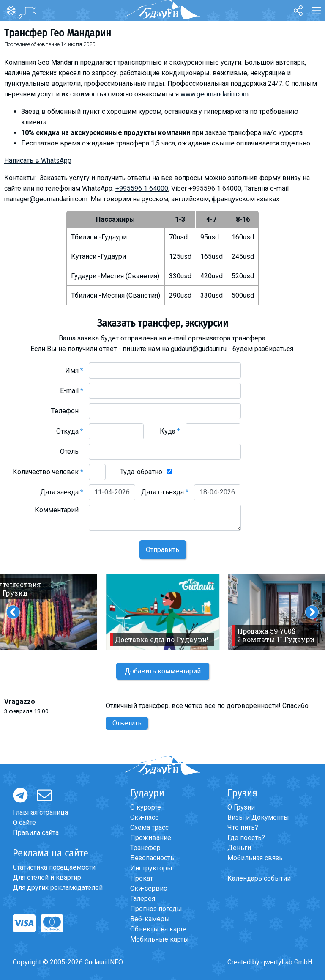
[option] (163, 612)
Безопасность (152, 858)
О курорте (146, 807)
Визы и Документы (258, 817)
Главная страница (40, 812)
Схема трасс (149, 828)
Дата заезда (62, 492)
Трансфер (145, 848)
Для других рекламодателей (58, 888)
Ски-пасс (144, 817)
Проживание (151, 838)
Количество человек (48, 472)
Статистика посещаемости (54, 867)
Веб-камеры (150, 919)
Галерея (143, 899)
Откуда (70, 431)
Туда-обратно (141, 472)
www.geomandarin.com (214, 94)
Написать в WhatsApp (38, 161)
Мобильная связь (255, 858)
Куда (170, 431)
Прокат (142, 878)
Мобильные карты (160, 939)
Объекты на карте (158, 929)
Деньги (239, 848)
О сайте (24, 822)
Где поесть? (246, 838)
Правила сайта (36, 833)
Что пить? (243, 828)
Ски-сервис (149, 888)
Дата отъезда (165, 492)
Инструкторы (151, 868)
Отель (72, 452)
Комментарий (59, 510)
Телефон (67, 411)
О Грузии (241, 807)
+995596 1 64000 (142, 188)
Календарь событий (259, 878)
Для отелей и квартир (47, 877)
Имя (74, 370)
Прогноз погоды (156, 909)
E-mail (72, 391)
